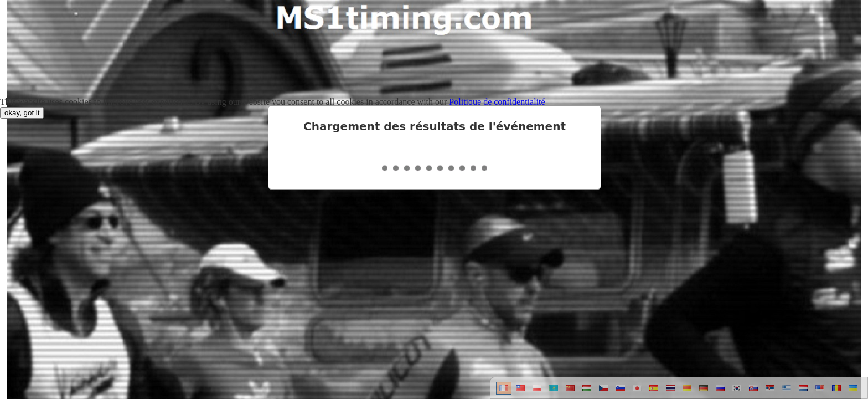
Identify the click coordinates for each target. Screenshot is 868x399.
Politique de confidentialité (497, 102)
